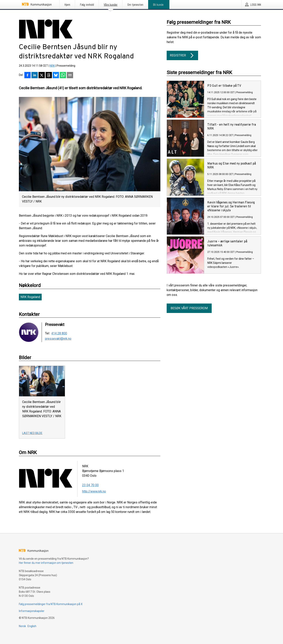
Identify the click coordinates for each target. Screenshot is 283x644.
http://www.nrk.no (94, 491)
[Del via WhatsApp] (63, 75)
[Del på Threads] (49, 75)
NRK (52, 66)
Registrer (182, 55)
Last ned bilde (32, 433)
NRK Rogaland (30, 297)
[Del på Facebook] (28, 75)
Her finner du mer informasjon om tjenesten (46, 563)
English (32, 626)
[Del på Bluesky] (56, 75)
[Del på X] (42, 75)
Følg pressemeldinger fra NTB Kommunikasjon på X (51, 604)
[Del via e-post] (70, 75)
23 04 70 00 (90, 485)
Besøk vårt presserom (189, 308)
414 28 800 (59, 333)
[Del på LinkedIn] (35, 75)
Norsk (22, 626)
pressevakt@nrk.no (58, 339)
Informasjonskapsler (32, 611)
